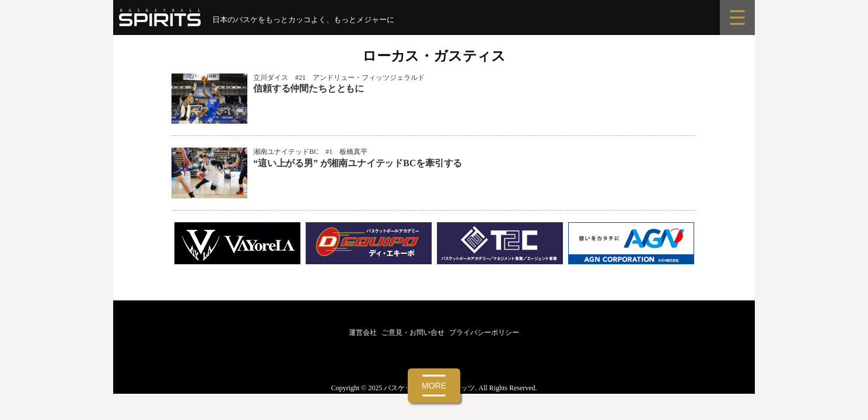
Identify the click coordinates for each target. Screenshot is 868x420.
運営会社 (363, 332)
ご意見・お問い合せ (413, 332)
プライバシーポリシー (484, 332)
